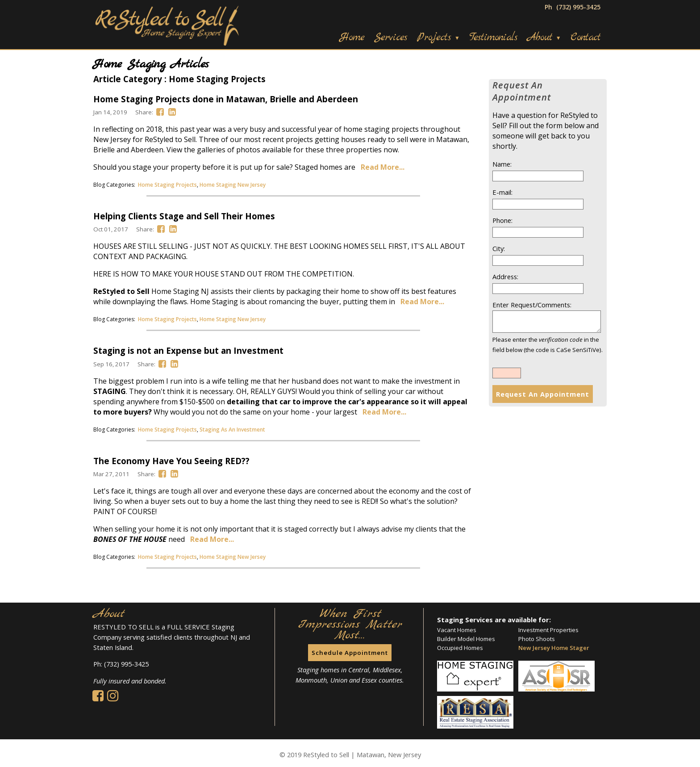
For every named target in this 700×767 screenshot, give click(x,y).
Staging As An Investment (232, 430)
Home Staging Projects (167, 185)
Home (352, 38)
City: (499, 248)
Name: (502, 164)
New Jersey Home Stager (554, 648)
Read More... (383, 167)
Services (391, 38)
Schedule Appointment (350, 653)
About (544, 38)
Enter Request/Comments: (532, 305)
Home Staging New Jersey (233, 185)
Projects (438, 38)
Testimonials (493, 38)
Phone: (502, 220)
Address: (505, 277)
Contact (585, 38)
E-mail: (502, 192)
